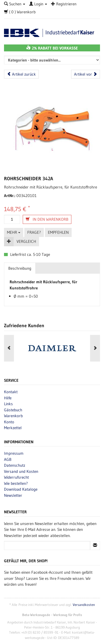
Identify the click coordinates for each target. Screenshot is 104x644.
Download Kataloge (21, 489)
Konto (9, 422)
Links (8, 404)
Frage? (34, 232)
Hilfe (8, 398)
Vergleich (26, 241)
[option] (52, 348)
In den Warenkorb (47, 219)
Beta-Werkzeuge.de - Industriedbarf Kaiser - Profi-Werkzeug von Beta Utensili (52, 33)
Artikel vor (86, 74)
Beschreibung (20, 268)
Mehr (14, 232)
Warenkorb (13, 416)
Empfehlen (58, 232)
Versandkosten (84, 605)
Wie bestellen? (16, 483)
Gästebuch (13, 410)
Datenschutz (15, 465)
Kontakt (11, 392)
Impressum (14, 453)
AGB (8, 459)
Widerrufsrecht (16, 477)
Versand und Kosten (21, 471)
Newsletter (13, 495)
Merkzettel (13, 428)
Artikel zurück (21, 74)
